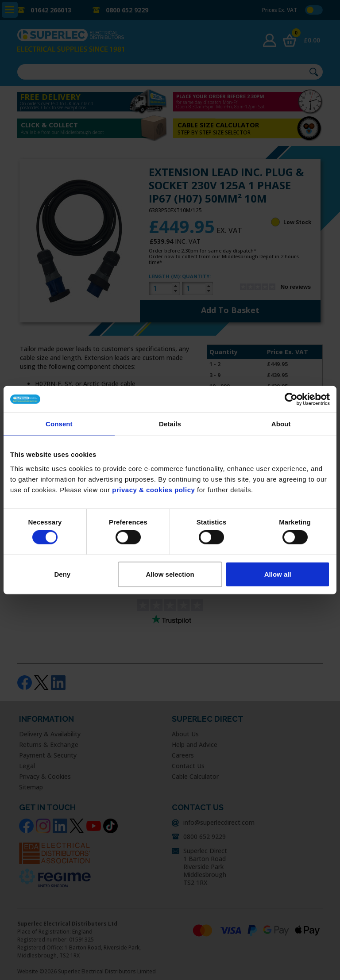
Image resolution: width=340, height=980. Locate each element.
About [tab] (281, 424)
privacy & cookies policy (153, 489)
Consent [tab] (59, 424)
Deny (62, 574)
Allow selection (170, 574)
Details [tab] (170, 424)
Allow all (278, 574)
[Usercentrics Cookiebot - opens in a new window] (291, 399)
